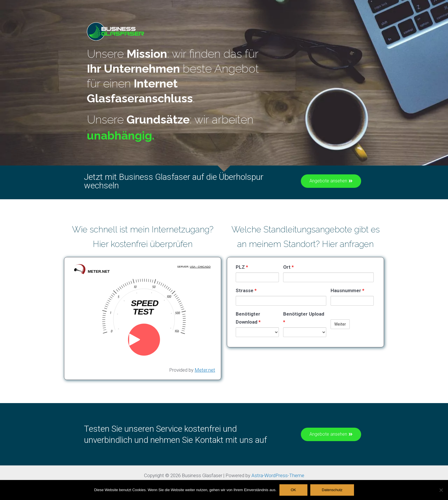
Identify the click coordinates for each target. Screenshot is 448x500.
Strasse (246, 290)
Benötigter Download (248, 318)
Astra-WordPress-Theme (278, 475)
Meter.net (205, 370)
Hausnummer (347, 290)
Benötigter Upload (304, 318)
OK (294, 490)
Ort (288, 267)
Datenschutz (332, 490)
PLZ (242, 267)
